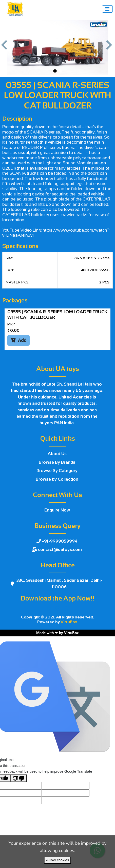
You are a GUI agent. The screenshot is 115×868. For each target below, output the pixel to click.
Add (18, 340)
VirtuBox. (69, 622)
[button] (5, 48)
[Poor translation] (18, 778)
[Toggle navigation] (107, 9)
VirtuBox (71, 633)
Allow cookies (58, 860)
